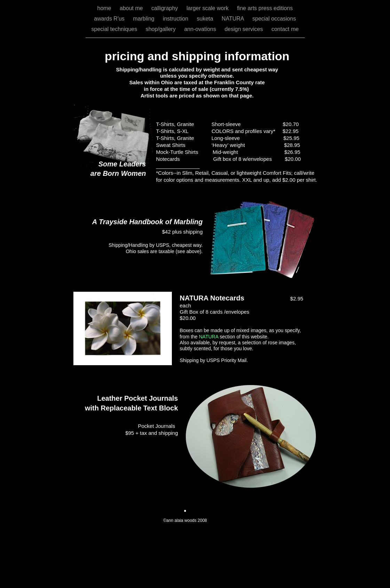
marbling (144, 19)
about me (132, 8)
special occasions (274, 19)
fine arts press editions (265, 8)
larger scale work (208, 8)
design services (244, 29)
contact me (285, 29)
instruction (176, 19)
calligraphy (165, 8)
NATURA (233, 19)
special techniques (115, 29)
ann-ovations (201, 29)
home (105, 8)
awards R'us (110, 19)
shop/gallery (162, 29)
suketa (206, 19)
